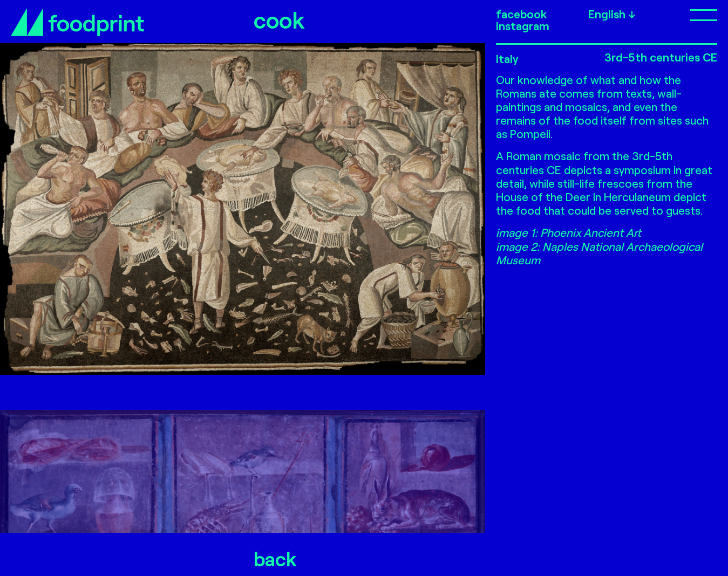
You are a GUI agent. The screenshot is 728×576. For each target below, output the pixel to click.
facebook (521, 14)
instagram (523, 26)
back (275, 558)
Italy (507, 59)
